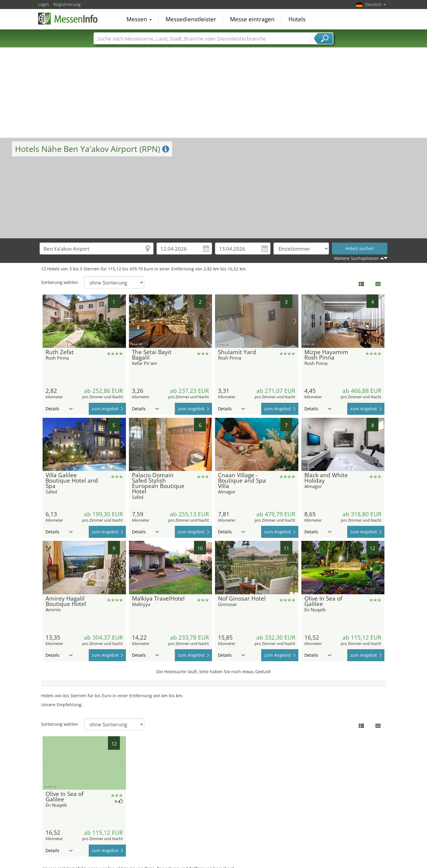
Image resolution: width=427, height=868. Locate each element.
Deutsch (376, 4)
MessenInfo (68, 19)
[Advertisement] (213, 93)
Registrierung (67, 4)
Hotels (297, 19)
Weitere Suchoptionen (356, 258)
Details (59, 409)
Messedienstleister (191, 19)
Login (43, 4)
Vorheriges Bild (46, 321)
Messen (139, 19)
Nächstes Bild (122, 321)
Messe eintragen (252, 19)
